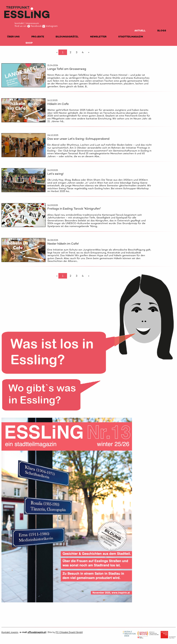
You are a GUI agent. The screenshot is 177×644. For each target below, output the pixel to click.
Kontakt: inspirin (10, 632)
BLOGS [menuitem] (162, 31)
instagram (50, 26)
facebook (35, 26)
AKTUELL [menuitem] (140, 31)
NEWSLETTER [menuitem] (98, 37)
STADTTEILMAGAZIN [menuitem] (131, 37)
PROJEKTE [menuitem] (38, 37)
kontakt (19, 23)
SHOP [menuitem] (29, 43)
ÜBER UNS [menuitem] (13, 37)
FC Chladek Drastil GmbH (69, 632)
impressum (32, 23)
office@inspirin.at (37, 632)
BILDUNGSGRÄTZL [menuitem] (67, 37)
